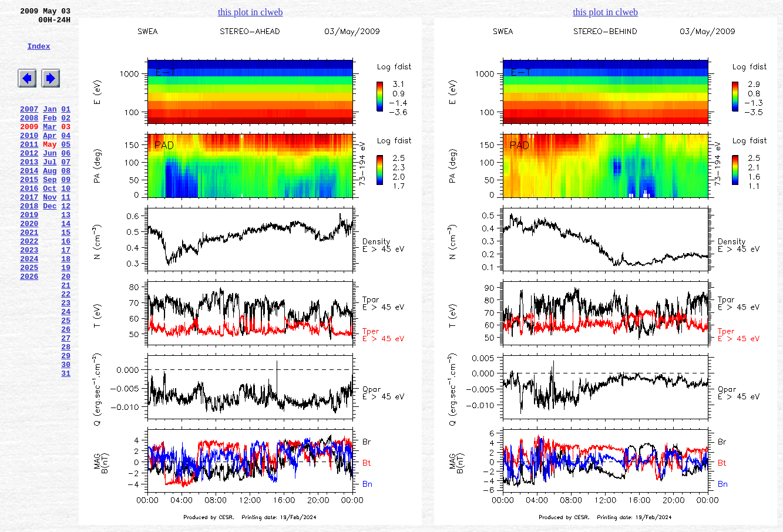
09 (66, 211)
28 (66, 412)
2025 (29, 316)
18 (66, 306)
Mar (50, 147)
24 (66, 369)
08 (66, 200)
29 (66, 422)
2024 (29, 306)
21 (66, 338)
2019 (29, 253)
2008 (29, 137)
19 (66, 316)
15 (66, 274)
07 (66, 190)
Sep (50, 211)
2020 (29, 264)
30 (66, 433)
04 (66, 158)
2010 (29, 158)
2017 (29, 232)
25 (66, 380)
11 (66, 232)
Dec (50, 243)
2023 (29, 295)
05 (66, 169)
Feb (50, 137)
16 (66, 285)
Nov (50, 232)
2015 (29, 211)
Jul (50, 190)
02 (66, 137)
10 (66, 221)
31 (66, 443)
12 (66, 243)
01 (66, 126)
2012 (29, 179)
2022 (29, 285)
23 (66, 359)
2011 (29, 169)
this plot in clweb (251, 12)
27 (66, 401)
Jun (50, 179)
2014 (29, 200)
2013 (29, 190)
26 (66, 390)
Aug (50, 200)
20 (66, 327)
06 (66, 179)
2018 (29, 243)
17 (66, 295)
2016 (29, 221)
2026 (29, 327)
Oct (50, 221)
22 (66, 348)
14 (66, 264)
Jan (50, 126)
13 (66, 253)
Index (38, 55)
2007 (29, 126)
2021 (29, 274)
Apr (50, 158)
